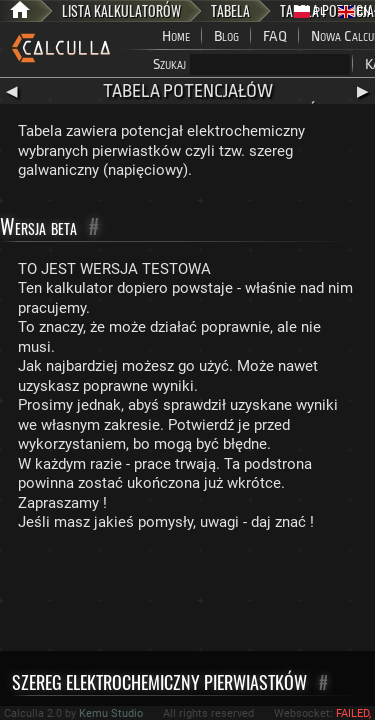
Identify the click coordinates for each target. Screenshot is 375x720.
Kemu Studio (111, 713)
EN (354, 11)
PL (310, 11)
